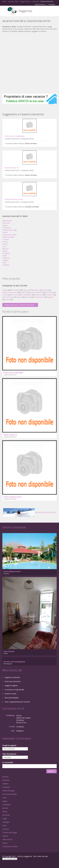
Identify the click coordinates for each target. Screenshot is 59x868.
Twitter (14, 864)
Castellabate (27, 295)
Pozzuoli (15, 295)
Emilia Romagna (8, 237)
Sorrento (15, 290)
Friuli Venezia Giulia (10, 235)
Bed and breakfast (12, 698)
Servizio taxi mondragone (14, 662)
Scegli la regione (10, 745)
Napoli (5, 290)
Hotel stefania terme (14, 199)
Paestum (39, 295)
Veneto (5, 232)
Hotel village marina (12, 571)
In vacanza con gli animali (14, 690)
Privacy (19, 715)
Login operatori (40, 5)
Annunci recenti (10, 694)
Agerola (51, 297)
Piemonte (6, 223)
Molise (5, 251)
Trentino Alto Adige (10, 230)
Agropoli (27, 290)
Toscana (6, 239)
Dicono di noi (21, 722)
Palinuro (37, 290)
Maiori (19, 297)
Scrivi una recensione (13, 681)
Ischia (46, 290)
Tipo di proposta (10, 754)
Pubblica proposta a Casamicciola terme (19, 305)
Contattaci (52, 5)
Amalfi (28, 297)
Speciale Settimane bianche (30, 512)
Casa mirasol (9, 651)
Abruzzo (5, 249)
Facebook (3, 864)
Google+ (8, 864)
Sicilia (4, 263)
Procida (5, 295)
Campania (6, 253)
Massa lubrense (36, 292)
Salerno (24, 292)
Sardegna (6, 265)
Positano (49, 295)
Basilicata (6, 258)
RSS (19, 864)
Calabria (5, 260)
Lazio (4, 246)
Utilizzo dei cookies (23, 718)
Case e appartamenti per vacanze (17, 702)
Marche (5, 244)
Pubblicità (20, 731)
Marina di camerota (10, 292)
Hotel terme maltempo (15, 136)
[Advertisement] (28, 63)
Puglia (5, 256)
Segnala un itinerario (12, 677)
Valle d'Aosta (7, 221)
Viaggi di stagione (11, 685)
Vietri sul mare (8, 297)
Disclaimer (20, 720)
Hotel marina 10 (12, 168)
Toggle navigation (4, 11)
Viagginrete (25, 11)
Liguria (5, 225)
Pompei (49, 292)
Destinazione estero (10, 846)
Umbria (5, 242)
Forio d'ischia (39, 297)
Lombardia (6, 228)
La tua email (8, 762)
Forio (8, 299)
